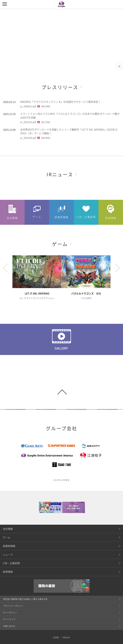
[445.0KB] (35, 106)
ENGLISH (66, 627)
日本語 (56, 627)
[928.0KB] (35, 138)
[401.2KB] (35, 122)
